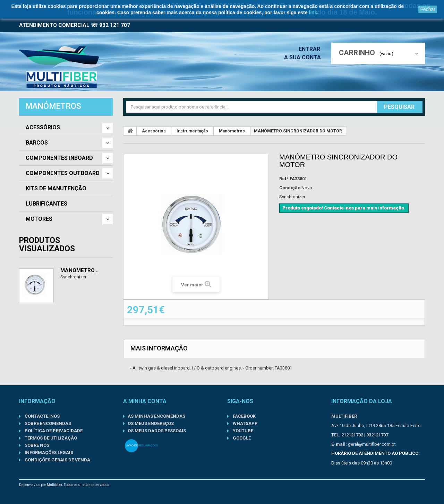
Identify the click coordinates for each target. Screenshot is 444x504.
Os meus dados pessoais (157, 431)
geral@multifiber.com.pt (372, 444)
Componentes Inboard (59, 158)
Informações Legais (48, 453)
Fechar (428, 9)
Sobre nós (36, 445)
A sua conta (304, 57)
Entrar (311, 49)
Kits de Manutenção (56, 189)
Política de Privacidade (53, 431)
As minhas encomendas (156, 416)
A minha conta (145, 401)
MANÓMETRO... (79, 270)
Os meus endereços (151, 423)
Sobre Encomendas (47, 423)
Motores (39, 219)
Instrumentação (192, 131)
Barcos (37, 143)
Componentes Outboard (63, 173)
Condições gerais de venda (57, 460)
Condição (290, 188)
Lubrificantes (46, 204)
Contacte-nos (42, 416)
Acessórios (43, 128)
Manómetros (232, 131)
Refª (284, 179)
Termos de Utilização (50, 438)
